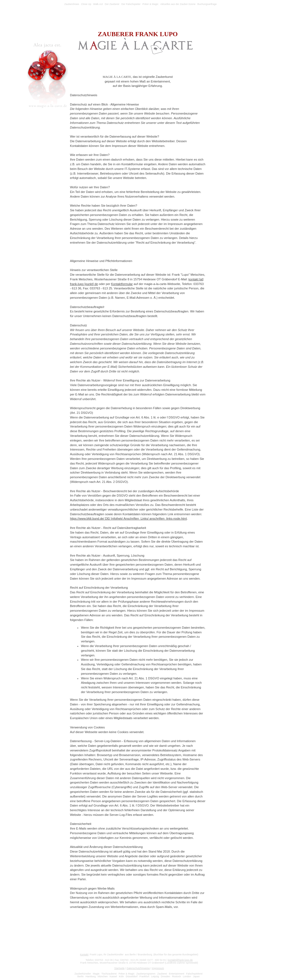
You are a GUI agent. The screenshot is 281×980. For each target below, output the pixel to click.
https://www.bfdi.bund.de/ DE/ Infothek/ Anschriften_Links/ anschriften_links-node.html (128, 519)
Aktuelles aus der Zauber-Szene (178, 4)
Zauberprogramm (146, 974)
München (103, 976)
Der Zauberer (112, 4)
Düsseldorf (132, 976)
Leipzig (155, 976)
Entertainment (177, 974)
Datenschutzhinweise (138, 968)
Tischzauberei (109, 974)
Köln (121, 976)
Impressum (158, 968)
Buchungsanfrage (207, 4)
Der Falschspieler (131, 4)
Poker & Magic (150, 4)
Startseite (119, 968)
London (187, 976)
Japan (196, 976)
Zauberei (162, 974)
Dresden (165, 976)
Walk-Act (98, 4)
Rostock (176, 976)
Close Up (86, 4)
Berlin (81, 976)
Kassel (113, 976)
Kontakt (84, 955)
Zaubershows (72, 4)
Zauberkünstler (83, 974)
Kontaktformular (122, 284)
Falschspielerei (194, 974)
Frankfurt (144, 976)
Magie (96, 974)
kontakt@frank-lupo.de (180, 960)
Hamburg (91, 976)
